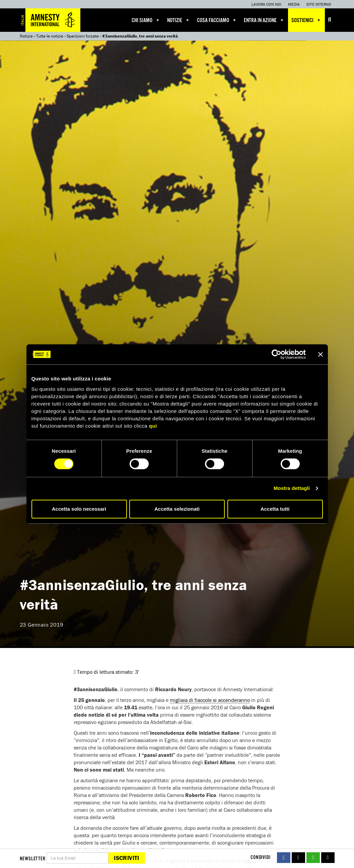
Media (294, 4)
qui (153, 426)
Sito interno (319, 4)
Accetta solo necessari (79, 509)
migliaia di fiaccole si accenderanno (210, 700)
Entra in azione (264, 20)
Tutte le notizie (50, 36)
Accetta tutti (275, 509)
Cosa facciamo (217, 20)
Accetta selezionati (177, 509)
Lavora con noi (266, 4)
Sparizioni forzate (83, 36)
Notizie (179, 20)
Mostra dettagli (292, 488)
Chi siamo (146, 20)
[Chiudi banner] (321, 354)
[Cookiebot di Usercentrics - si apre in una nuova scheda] (276, 354)
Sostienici (306, 20)
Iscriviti (126, 858)
